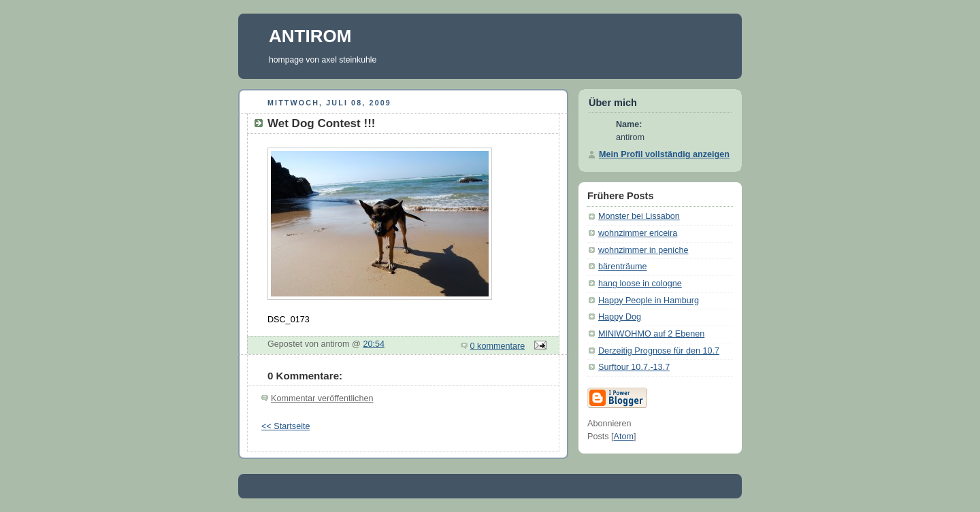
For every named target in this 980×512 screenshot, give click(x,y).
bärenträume (623, 267)
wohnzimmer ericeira (638, 233)
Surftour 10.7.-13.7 (634, 367)
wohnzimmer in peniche (643, 250)
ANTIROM (310, 36)
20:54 (374, 344)
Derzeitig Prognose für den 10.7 (659, 351)
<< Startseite (286, 426)
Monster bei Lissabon (639, 216)
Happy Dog (620, 317)
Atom (624, 437)
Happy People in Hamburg (649, 301)
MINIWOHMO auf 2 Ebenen (651, 334)
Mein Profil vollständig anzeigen (664, 154)
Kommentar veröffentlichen (322, 398)
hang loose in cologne (640, 284)
